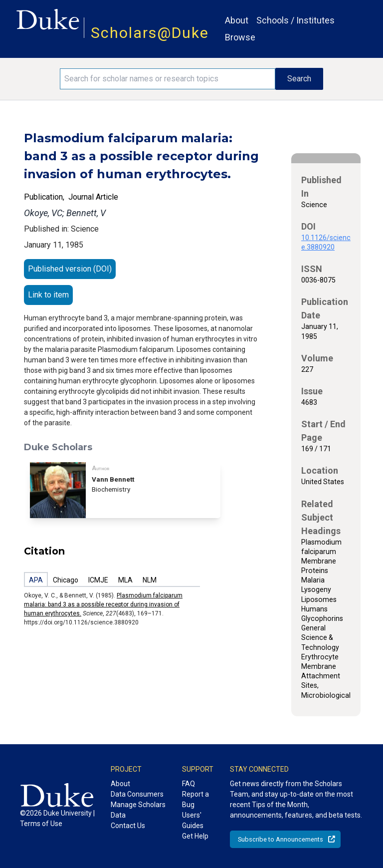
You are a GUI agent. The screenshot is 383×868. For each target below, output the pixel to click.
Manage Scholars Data (138, 810)
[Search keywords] (168, 79)
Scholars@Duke (150, 33)
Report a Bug (195, 799)
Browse (240, 37)
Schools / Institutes (295, 20)
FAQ (189, 784)
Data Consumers (137, 794)
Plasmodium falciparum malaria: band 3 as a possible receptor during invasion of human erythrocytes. (103, 604)
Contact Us (128, 826)
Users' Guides (193, 820)
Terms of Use (41, 824)
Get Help (195, 836)
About (237, 20)
